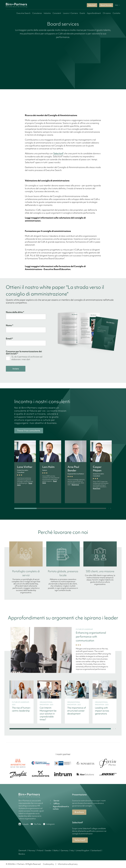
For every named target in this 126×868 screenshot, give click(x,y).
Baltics (56, 851)
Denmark (22, 851)
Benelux (22, 854)
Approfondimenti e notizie (59, 808)
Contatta (116, 13)
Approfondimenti (94, 13)
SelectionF (92, 5)
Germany (65, 851)
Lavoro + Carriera (70, 13)
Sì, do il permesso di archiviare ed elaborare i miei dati (27, 358)
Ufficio (54, 804)
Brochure (79, 812)
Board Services (106, 5)
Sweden (48, 851)
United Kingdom (83, 851)
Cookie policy (48, 864)
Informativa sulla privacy (68, 864)
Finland (40, 851)
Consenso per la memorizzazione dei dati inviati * (24, 353)
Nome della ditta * (15, 312)
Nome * (10, 325)
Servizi (54, 801)
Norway (32, 851)
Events (82, 13)
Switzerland (96, 851)
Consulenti (57, 13)
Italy (72, 851)
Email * (9, 339)
